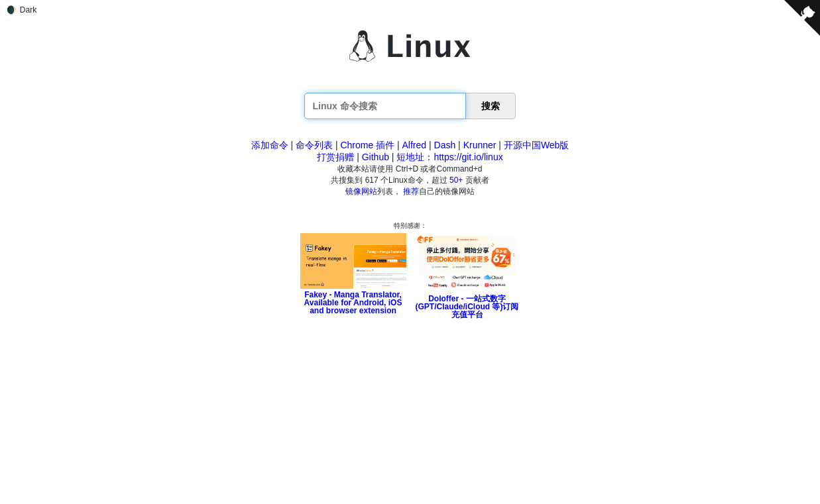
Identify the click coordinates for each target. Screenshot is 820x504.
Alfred (415, 145)
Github (376, 157)
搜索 (491, 106)
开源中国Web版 (537, 145)
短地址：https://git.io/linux (449, 157)
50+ (456, 180)
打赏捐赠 (335, 157)
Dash (445, 145)
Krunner (480, 145)
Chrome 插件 (367, 145)
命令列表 (314, 145)
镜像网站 (361, 191)
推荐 (411, 191)
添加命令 (270, 145)
